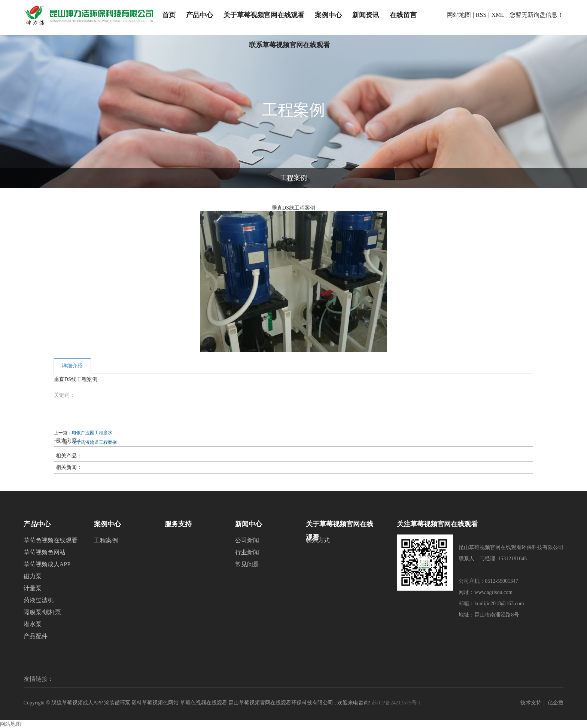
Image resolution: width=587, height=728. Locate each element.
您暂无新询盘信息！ (536, 15)
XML (498, 15)
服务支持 (178, 524)
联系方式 (318, 540)
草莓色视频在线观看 (51, 540)
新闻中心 (249, 524)
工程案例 (293, 178)
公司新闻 (247, 540)
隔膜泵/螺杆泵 (42, 612)
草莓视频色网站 (45, 552)
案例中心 (328, 15)
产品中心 (200, 15)
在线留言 (403, 15)
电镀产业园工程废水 (92, 433)
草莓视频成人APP (47, 564)
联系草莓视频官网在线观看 (289, 45)
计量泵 (33, 588)
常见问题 (247, 564)
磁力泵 (33, 576)
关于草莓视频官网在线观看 (264, 15)
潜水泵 (33, 624)
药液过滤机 (39, 600)
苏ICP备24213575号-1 (396, 703)
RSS (481, 15)
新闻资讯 (366, 15)
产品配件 (36, 636)
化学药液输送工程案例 (94, 442)
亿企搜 (556, 703)
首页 (169, 15)
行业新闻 (247, 552)
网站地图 (459, 15)
